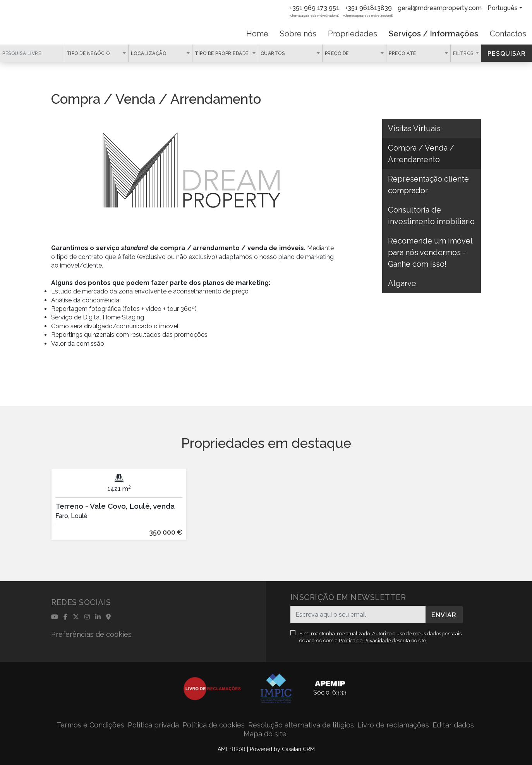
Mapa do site (265, 734)
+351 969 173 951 (314, 8)
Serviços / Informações (433, 34)
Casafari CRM (298, 749)
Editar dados (453, 725)
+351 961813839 (368, 8)
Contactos (508, 34)
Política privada (153, 725)
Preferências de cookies (91, 634)
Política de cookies (214, 725)
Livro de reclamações (393, 725)
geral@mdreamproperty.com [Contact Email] (440, 8)
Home (257, 34)
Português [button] (503, 8)
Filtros (464, 53)
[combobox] (96, 53)
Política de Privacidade (365, 641)
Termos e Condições (90, 725)
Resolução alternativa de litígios (301, 725)
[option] (119, 510)
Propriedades (353, 34)
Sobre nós (298, 34)
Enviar (444, 615)
